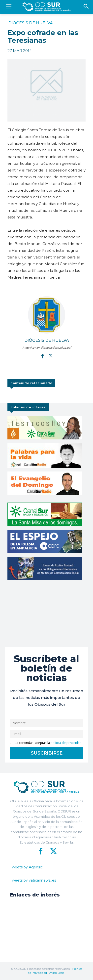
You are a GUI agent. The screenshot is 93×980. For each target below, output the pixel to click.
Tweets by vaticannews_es (33, 880)
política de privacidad (66, 743)
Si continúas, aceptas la (46, 743)
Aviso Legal (57, 973)
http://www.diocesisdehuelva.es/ (47, 348)
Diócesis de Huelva (31, 23)
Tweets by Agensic (26, 867)
